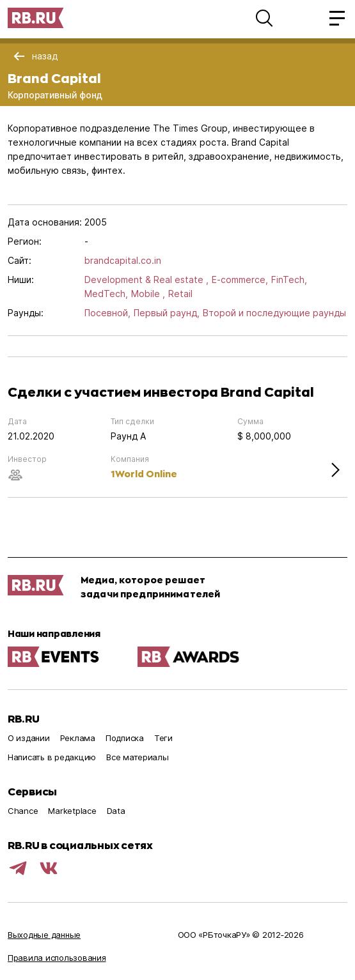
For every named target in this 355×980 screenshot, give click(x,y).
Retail (180, 294)
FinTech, (289, 279)
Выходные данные (44, 935)
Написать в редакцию (52, 757)
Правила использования (57, 958)
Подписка (125, 738)
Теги (163, 738)
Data (116, 811)
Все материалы (138, 757)
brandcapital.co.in (123, 260)
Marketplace (72, 811)
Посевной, (107, 313)
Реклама (78, 738)
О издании (29, 738)
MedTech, (106, 294)
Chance (23, 811)
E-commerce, (240, 279)
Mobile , (148, 294)
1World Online (144, 474)
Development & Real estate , (146, 279)
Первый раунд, (167, 313)
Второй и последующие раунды (274, 313)
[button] (264, 18)
